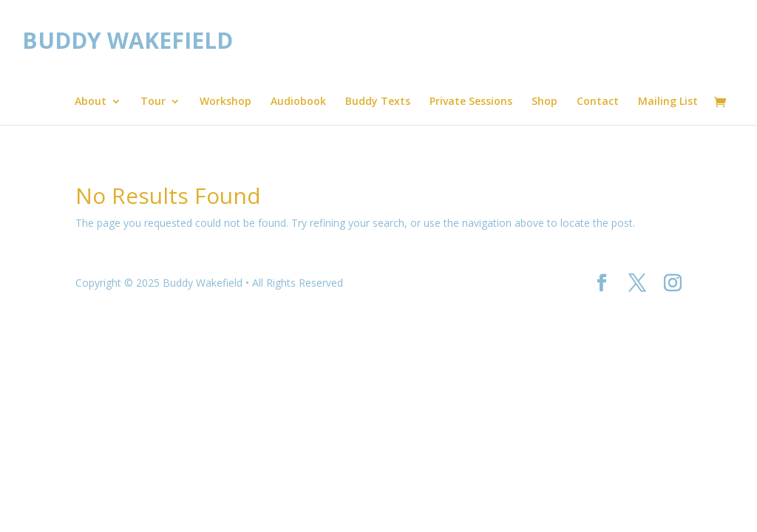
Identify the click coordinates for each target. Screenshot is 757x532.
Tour (153, 102)
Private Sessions (471, 102)
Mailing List (668, 102)
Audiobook (298, 102)
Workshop (225, 102)
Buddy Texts (378, 102)
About (91, 102)
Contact (598, 102)
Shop (544, 102)
